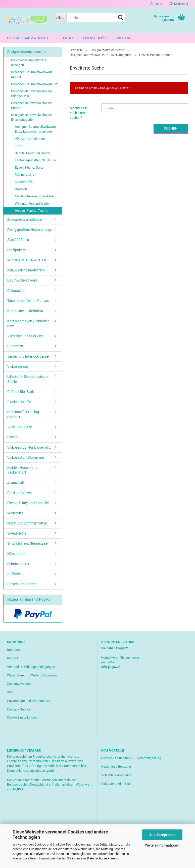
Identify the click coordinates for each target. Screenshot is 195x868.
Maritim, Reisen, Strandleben (35, 196)
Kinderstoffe (24, 182)
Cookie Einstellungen (22, 717)
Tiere (18, 146)
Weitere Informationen (162, 845)
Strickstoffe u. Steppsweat (28, 543)
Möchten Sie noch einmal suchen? (79, 113)
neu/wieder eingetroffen (26, 270)
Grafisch (21, 189)
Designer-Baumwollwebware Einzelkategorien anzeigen (35, 129)
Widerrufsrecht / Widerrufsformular (32, 675)
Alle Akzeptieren (162, 835)
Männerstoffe (25, 175)
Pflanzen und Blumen (30, 139)
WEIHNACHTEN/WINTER (27, 260)
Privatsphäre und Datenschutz (28, 701)
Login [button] (156, 4)
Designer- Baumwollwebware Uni (35, 84)
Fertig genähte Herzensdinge (30, 230)
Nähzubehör (17, 554)
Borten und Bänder (22, 584)
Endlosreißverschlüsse (86, 38)
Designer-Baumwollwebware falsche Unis (32, 94)
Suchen (171, 128)
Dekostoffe (16, 291)
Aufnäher (15, 574)
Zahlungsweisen (19, 684)
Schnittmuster (18, 564)
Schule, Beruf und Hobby (32, 153)
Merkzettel (179, 4)
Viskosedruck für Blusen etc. (29, 447)
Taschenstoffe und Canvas (28, 301)
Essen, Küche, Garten (30, 167)
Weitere (124, 38)
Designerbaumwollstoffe (31, 38)
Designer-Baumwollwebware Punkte (32, 105)
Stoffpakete (16, 250)
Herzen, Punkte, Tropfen (32, 211)
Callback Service (19, 709)
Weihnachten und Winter (32, 204)
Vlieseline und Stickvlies (25, 336)
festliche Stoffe (19, 402)
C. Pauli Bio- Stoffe (22, 392)
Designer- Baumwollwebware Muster (32, 74)
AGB (10, 692)
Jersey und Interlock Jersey (29, 356)
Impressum (15, 650)
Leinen (12, 437)
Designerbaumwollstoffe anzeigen (29, 63)
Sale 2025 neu (18, 240)
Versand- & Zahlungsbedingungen (31, 667)
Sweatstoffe (17, 533)
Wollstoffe (15, 513)
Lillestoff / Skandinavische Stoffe (28, 379)
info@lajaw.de (111, 667)
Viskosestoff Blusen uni (26, 457)
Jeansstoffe (17, 483)
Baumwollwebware (22, 280)
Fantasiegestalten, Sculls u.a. (36, 160)
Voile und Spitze (20, 427)
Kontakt (13, 658)
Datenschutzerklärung (103, 858)
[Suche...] (60, 18)
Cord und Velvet (20, 493)
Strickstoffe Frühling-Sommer (24, 414)
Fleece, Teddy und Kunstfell (28, 503)
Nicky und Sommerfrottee (27, 523)
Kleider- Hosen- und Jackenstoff (22, 470)
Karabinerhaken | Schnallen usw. (28, 323)
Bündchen (15, 346)
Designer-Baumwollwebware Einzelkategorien (32, 117)
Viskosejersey (18, 366)
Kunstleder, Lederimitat (25, 311)
